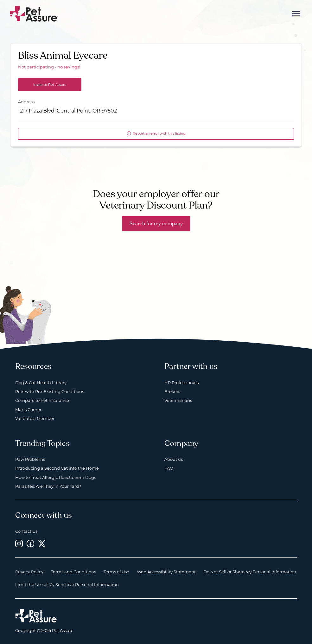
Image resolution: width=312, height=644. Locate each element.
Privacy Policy (29, 572)
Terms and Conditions (73, 572)
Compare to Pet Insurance (42, 400)
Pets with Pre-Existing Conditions (50, 391)
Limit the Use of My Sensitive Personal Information (67, 584)
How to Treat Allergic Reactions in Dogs (56, 477)
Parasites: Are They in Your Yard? (48, 486)
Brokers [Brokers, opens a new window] (172, 391)
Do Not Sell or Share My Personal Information (250, 572)
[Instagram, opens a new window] (19, 543)
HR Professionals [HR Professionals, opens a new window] (181, 383)
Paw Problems (30, 459)
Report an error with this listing (156, 133)
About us (174, 459)
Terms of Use (116, 572)
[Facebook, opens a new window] (30, 543)
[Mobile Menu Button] (296, 14)
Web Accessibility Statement (166, 572)
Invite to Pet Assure (50, 85)
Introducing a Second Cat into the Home (57, 468)
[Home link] (36, 616)
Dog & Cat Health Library (41, 383)
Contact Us (26, 531)
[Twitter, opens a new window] (42, 543)
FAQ (169, 468)
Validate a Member (35, 418)
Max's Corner (28, 409)
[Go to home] (34, 13)
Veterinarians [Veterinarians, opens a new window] (178, 400)
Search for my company (156, 224)
